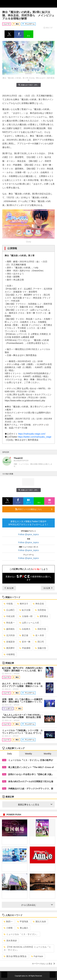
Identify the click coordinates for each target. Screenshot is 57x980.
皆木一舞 (25, 642)
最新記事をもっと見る (35, 805)
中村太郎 (9, 616)
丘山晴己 (9, 610)
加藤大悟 (41, 648)
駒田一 (8, 922)
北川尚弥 (9, 635)
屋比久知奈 (39, 922)
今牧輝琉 (9, 654)
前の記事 (9, 588)
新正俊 (24, 635)
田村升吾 (41, 629)
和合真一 (9, 623)
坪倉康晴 (25, 648)
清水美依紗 (10, 941)
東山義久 (23, 928)
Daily (9, 754)
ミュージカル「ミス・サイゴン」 (21, 934)
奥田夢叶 (9, 648)
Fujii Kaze (37, 956)
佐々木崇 (38, 635)
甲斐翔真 (23, 922)
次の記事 (48, 588)
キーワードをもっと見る (43, 964)
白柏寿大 (25, 629)
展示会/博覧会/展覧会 (15, 956)
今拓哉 (8, 604)
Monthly (47, 754)
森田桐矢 (9, 629)
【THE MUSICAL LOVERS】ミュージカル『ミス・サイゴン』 (27, 948)
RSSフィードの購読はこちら (34, 509)
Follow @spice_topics (29, 534)
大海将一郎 (26, 616)
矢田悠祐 (41, 610)
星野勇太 (43, 616)
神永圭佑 (38, 604)
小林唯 (8, 928)
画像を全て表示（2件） (28, 85)
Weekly (29, 754)
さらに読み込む (37, 905)
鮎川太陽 (25, 610)
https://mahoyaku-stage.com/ (32, 434)
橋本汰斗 (23, 604)
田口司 (39, 642)
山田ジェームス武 (29, 623)
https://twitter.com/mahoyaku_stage (35, 437)
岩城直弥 (9, 642)
